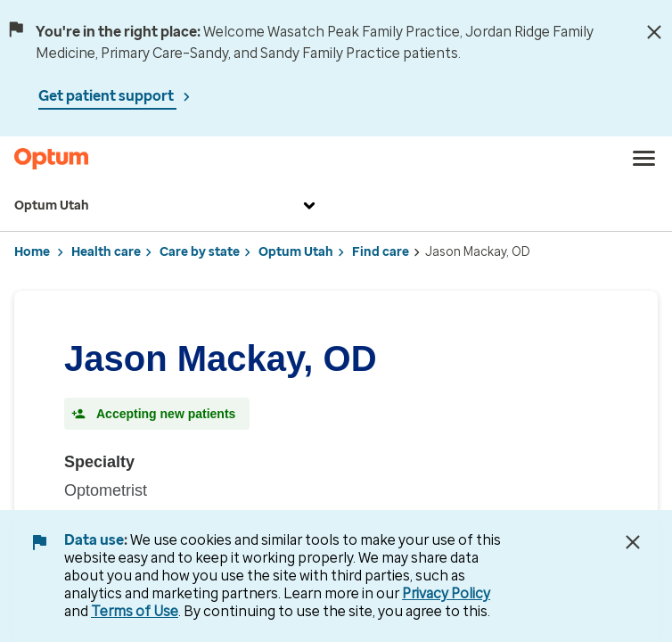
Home (32, 252)
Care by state (200, 252)
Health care (106, 252)
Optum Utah (167, 206)
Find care (381, 252)
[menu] (644, 159)
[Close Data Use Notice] (633, 542)
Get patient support (107, 96)
